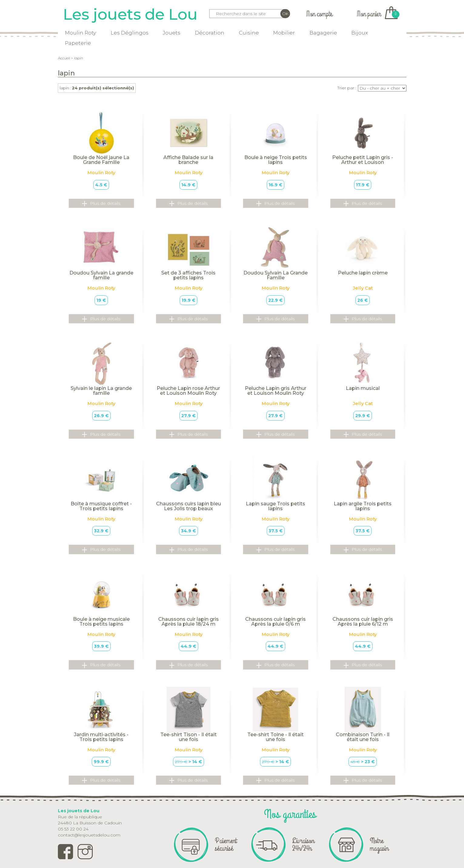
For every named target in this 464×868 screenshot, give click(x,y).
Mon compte (319, 14)
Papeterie (78, 43)
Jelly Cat (363, 288)
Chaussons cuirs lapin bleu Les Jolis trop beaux (189, 506)
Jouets (172, 33)
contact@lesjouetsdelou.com (89, 835)
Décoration (210, 33)
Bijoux (360, 33)
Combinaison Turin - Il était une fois (363, 737)
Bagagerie (323, 33)
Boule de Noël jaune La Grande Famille (101, 160)
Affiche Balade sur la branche (188, 160)
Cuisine (249, 33)
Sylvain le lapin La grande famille (101, 391)
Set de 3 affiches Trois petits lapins (188, 275)
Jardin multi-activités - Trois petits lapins (101, 737)
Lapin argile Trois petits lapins (363, 506)
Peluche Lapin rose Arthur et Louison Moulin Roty (188, 391)
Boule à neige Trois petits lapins (276, 160)
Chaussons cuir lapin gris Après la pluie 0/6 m (275, 622)
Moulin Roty (80, 33)
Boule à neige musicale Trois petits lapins (101, 622)
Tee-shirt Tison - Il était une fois (189, 737)
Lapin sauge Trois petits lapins (275, 506)
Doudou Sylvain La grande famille (101, 275)
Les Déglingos (130, 33)
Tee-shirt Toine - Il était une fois (275, 737)
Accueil (64, 58)
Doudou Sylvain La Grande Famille (275, 275)
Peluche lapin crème (363, 273)
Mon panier (377, 14)
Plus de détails (101, 203)
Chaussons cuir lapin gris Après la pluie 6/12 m (363, 622)
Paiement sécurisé (226, 845)
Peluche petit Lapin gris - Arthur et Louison (363, 160)
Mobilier (284, 33)
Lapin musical (363, 388)
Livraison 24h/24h (303, 845)
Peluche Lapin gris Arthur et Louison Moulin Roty (276, 391)
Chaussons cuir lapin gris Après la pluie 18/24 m (189, 622)
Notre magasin (379, 845)
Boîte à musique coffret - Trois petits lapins (101, 506)
